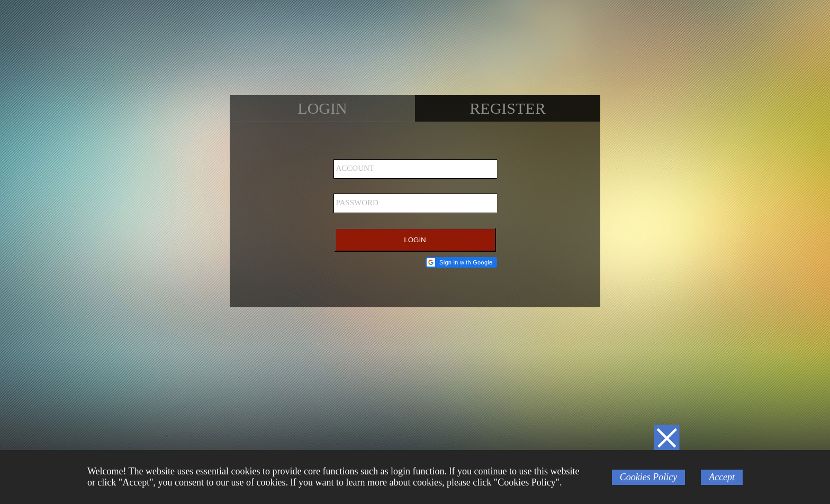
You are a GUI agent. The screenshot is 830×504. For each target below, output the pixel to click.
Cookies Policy (648, 477)
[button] (461, 262)
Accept (722, 477)
